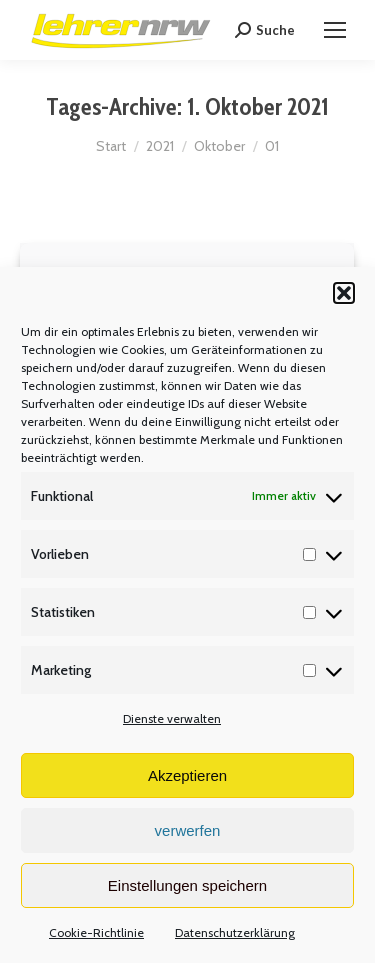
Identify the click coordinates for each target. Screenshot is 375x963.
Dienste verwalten (172, 718)
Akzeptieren (187, 775)
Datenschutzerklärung (235, 932)
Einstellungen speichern (187, 885)
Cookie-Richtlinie (96, 932)
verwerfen (188, 830)
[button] (344, 293)
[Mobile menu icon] (335, 30)
